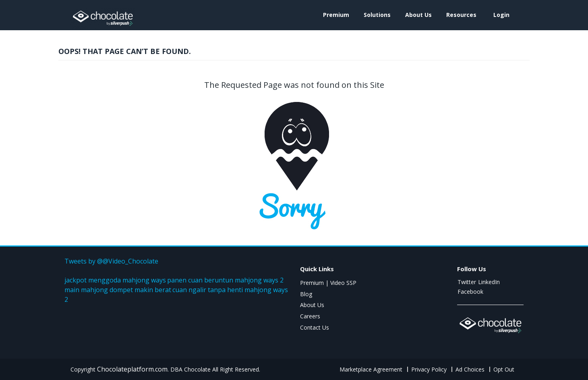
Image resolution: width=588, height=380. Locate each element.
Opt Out (504, 369)
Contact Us (315, 327)
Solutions (377, 15)
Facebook (470, 292)
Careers (310, 316)
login (501, 15)
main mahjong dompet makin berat (118, 290)
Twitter (467, 282)
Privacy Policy (429, 369)
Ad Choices (470, 369)
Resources (461, 15)
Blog (306, 294)
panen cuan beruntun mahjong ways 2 (225, 280)
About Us (418, 15)
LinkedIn (489, 282)
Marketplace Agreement (371, 369)
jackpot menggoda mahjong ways (115, 280)
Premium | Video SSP (328, 283)
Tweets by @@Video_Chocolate (111, 261)
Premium (336, 15)
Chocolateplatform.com (132, 369)
